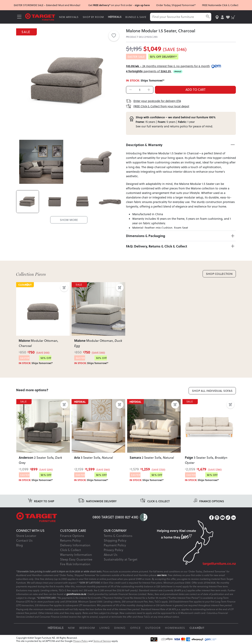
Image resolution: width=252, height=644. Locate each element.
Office (135, 628)
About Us (111, 555)
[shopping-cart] (233, 17)
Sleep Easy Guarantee (76, 559)
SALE (26, 32)
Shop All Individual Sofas (212, 391)
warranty (157, 126)
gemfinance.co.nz (76, 594)
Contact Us (24, 540)
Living (105, 628)
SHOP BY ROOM (93, 17)
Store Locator (26, 536)
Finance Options (72, 536)
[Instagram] (217, 518)
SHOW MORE (69, 220)
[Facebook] (211, 518)
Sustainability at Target (121, 559)
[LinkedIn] (233, 518)
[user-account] (222, 17)
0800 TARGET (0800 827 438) (115, 517)
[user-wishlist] (228, 17)
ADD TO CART (195, 90)
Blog (19, 545)
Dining (120, 628)
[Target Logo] (40, 17)
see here (162, 575)
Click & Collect (70, 550)
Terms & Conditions (118, 536)
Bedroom (87, 628)
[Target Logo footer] (54, 517)
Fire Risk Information (75, 564)
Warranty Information (76, 555)
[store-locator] (217, 17)
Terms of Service (102, 641)
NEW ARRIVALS (69, 17)
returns (175, 126)
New (71, 628)
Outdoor (153, 628)
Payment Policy (115, 545)
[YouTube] (222, 518)
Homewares (175, 628)
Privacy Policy (113, 550)
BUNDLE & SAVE (136, 17)
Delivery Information (75, 545)
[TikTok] (228, 518)
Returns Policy (70, 540)
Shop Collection (219, 274)
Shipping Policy (115, 540)
